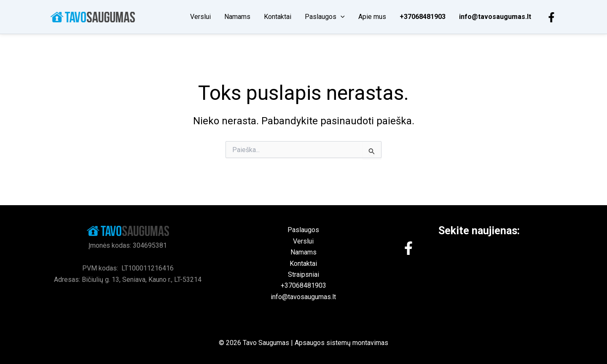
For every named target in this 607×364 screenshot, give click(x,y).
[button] (341, 17)
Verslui (200, 17)
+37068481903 (423, 17)
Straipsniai (303, 274)
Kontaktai (278, 17)
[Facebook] (551, 17)
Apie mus (372, 17)
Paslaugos (325, 17)
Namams (237, 17)
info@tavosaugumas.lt (495, 17)
